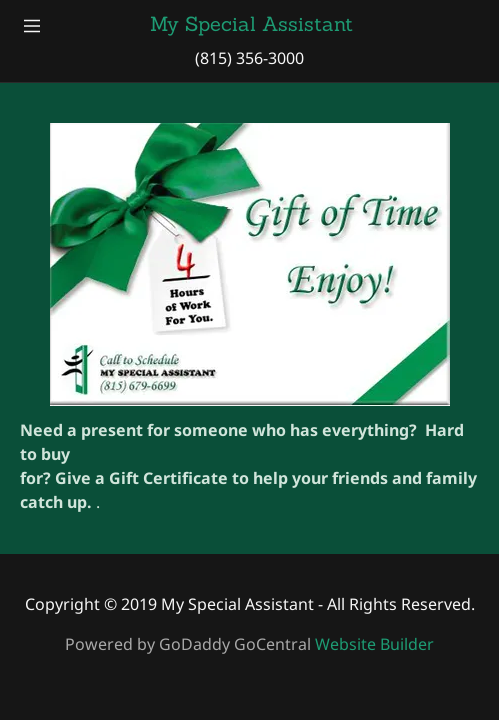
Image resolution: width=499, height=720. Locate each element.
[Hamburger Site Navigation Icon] (32, 24)
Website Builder (374, 644)
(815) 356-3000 (249, 58)
